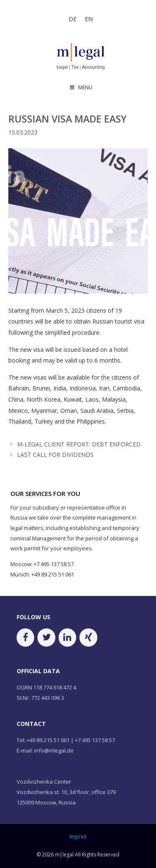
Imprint (78, 837)
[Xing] (88, 637)
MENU (81, 87)
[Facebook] (25, 637)
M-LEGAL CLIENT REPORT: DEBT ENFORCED (79, 444)
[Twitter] (46, 637)
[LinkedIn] (67, 637)
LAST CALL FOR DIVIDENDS (55, 455)
